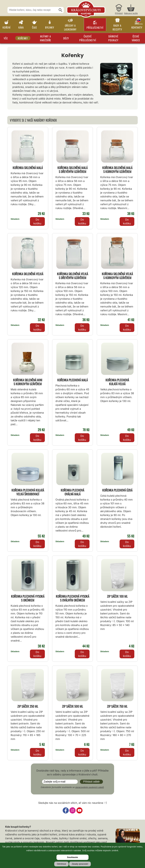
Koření (7, 27)
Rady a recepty (117, 27)
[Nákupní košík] (131, 10)
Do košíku (37, 221)
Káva (21, 27)
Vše (6, 38)
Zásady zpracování (80, 864)
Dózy (66, 38)
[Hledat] (61, 10)
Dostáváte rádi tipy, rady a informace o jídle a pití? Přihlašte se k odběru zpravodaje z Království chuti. (72, 773)
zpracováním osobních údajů (89, 787)
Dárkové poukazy (113, 38)
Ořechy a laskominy (70, 27)
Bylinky (50, 27)
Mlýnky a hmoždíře (46, 38)
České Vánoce (136, 38)
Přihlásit (119, 13)
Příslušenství (95, 28)
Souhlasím (72, 857)
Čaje (35, 27)
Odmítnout (61, 864)
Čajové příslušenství (88, 38)
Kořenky (23, 38)
